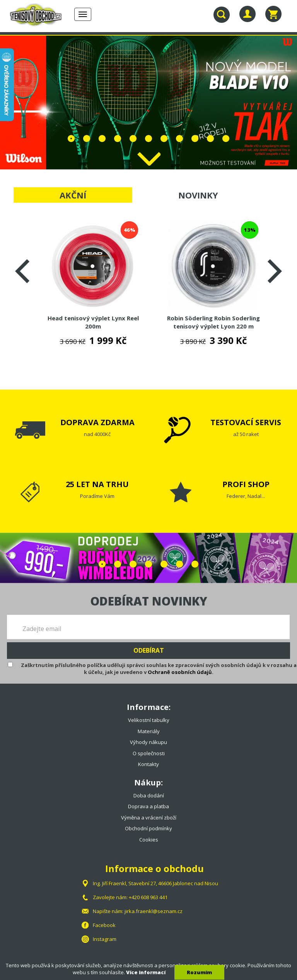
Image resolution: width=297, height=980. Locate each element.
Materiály (149, 731)
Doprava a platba (148, 806)
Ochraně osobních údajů (180, 672)
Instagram (105, 939)
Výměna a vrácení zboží (149, 818)
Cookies (149, 840)
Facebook (104, 925)
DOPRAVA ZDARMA (97, 422)
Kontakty (148, 764)
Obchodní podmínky (148, 828)
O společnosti (149, 753)
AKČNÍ (73, 195)
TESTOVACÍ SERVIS (246, 422)
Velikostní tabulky (149, 720)
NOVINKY (198, 195)
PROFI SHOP (246, 484)
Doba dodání (149, 795)
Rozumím (199, 972)
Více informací (146, 972)
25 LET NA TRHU (97, 484)
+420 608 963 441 (148, 897)
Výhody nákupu (148, 742)
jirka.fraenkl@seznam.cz (154, 911)
